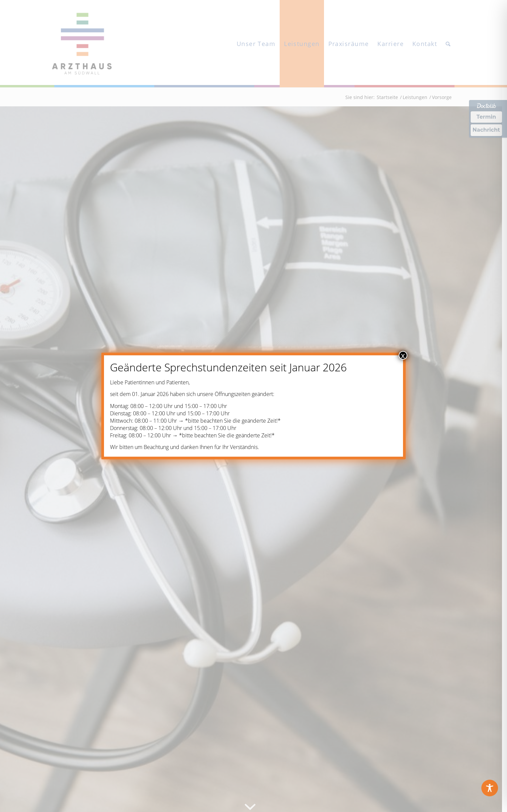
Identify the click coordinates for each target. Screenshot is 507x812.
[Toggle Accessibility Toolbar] (490, 788)
